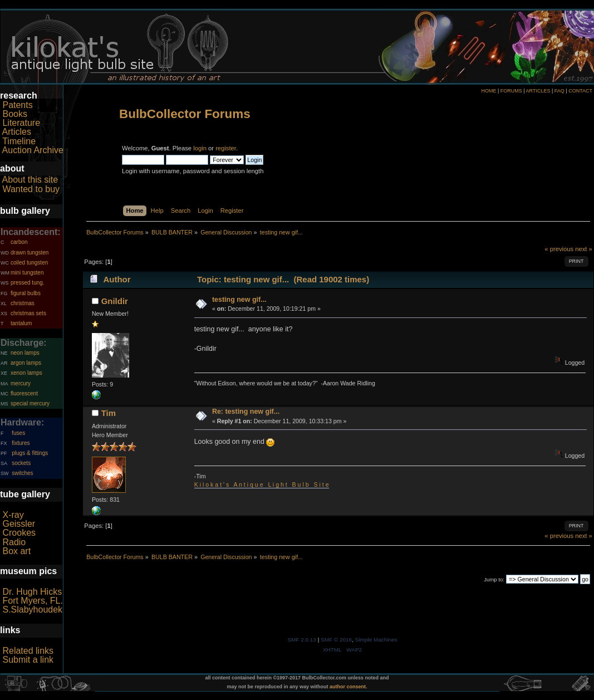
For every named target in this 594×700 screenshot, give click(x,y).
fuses (18, 433)
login (200, 148)
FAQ (559, 91)
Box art (16, 551)
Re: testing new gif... (246, 412)
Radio (14, 542)
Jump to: (494, 579)
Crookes (19, 533)
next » (584, 249)
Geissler (19, 524)
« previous (559, 249)
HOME (489, 91)
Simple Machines (376, 640)
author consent (348, 687)
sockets (21, 463)
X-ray (13, 515)
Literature (21, 123)
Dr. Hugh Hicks (32, 592)
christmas (23, 303)
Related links (28, 651)
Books (14, 114)
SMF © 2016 (336, 640)
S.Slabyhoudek (32, 610)
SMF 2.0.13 (302, 640)
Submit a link (28, 660)
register (226, 148)
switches (22, 473)
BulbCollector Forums (185, 114)
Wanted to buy (31, 189)
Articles (17, 132)
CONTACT (580, 91)
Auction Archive (33, 150)
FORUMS (511, 91)
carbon (19, 242)
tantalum (21, 323)
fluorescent (24, 393)
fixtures (21, 443)
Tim (109, 413)
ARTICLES (538, 91)
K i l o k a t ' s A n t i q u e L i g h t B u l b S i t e (262, 484)
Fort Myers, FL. (32, 601)
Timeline (19, 141)
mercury (21, 383)
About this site (30, 180)
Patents (17, 105)
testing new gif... (239, 300)
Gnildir (115, 301)
